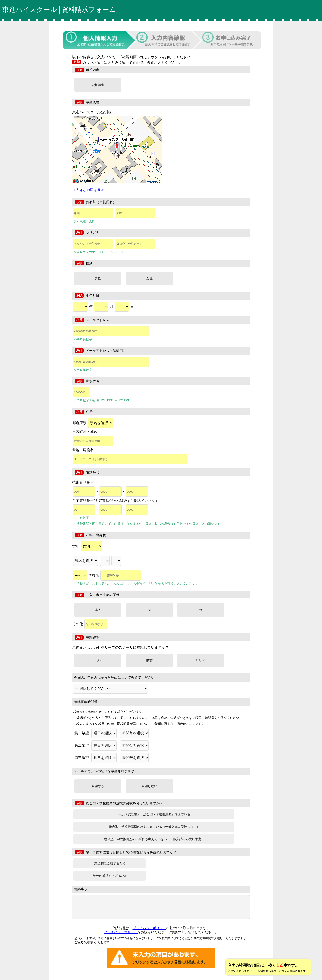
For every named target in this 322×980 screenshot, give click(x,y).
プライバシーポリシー (149, 928)
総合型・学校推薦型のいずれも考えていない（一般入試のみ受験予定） (154, 839)
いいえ (201, 660)
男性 (98, 278)
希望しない (149, 786)
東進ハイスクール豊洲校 (92, 112)
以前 (149, 660)
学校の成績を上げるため (110, 876)
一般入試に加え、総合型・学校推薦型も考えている (154, 814)
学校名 (115, 575)
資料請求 (98, 85)
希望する (98, 786)
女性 (149, 278)
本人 (98, 610)
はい (98, 660)
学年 (87, 546)
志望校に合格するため (110, 863)
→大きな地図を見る (88, 190)
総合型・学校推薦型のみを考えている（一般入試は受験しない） (154, 827)
